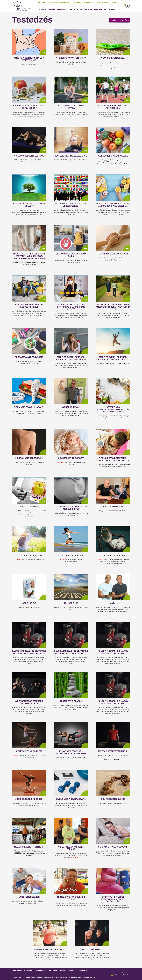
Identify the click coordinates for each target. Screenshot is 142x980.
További (120, 20)
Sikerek (87, 3)
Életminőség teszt (109, 3)
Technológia (53, 3)
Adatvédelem (83, 971)
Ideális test (42, 3)
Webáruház (73, 9)
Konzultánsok (114, 9)
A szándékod (77, 3)
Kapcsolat (96, 3)
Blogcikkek (62, 9)
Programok (42, 9)
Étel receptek (100, 9)
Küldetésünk (65, 3)
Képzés (52, 9)
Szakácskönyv (86, 9)
